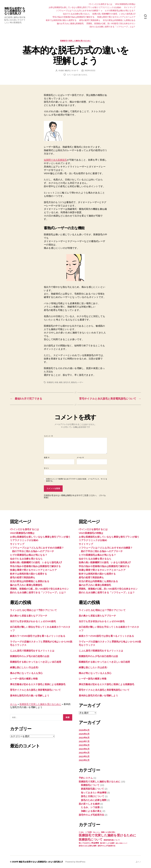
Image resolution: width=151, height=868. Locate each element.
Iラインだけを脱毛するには (101, 4)
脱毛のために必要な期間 (94, 800)
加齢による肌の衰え (91, 811)
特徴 (56, 382)
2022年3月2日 (90, 71)
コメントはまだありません (77, 75)
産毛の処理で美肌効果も (90, 20)
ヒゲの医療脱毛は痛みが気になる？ (120, 11)
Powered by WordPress (75, 862)
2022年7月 (84, 741)
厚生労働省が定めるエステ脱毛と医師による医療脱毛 (38, 684)
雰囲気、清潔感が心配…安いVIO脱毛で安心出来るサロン (111, 24)
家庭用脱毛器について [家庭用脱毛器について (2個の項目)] (112, 840)
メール (80, 458)
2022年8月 (84, 738)
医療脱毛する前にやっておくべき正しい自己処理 (36, 662)
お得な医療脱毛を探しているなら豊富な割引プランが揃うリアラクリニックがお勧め (85, 7)
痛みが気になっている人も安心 (26, 673)
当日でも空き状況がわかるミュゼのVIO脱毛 (33, 621)
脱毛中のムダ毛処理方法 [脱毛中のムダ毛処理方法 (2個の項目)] (106, 846)
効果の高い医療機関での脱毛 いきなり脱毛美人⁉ (114, 14)
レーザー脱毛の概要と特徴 (24, 679)
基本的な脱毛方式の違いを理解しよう (30, 696)
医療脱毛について (90, 785)
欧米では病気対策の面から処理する (61, 20)
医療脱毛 (50, 382)
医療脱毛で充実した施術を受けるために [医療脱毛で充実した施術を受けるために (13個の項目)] (107, 835)
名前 (47, 458)
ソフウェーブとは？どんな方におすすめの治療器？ (78, 11)
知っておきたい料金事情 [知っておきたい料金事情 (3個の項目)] (89, 843)
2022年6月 (84, 745)
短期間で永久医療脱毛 (55, 160)
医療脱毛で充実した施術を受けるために (75, 41)
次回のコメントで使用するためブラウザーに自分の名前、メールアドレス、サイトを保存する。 (77, 480)
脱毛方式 (67, 382)
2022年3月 (84, 757)
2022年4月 (84, 753)
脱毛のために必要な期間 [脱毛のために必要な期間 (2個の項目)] (88, 846)
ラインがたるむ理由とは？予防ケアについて (33, 610)
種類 (61, 382)
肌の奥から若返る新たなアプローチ (29, 616)
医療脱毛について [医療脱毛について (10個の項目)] (91, 840)
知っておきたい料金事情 (94, 793)
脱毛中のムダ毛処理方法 (91, 815)
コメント (48, 436)
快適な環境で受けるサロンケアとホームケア (116, 17)
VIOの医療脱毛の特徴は (125, 4)
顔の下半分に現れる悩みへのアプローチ (33, 551)
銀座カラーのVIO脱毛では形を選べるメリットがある (38, 636)
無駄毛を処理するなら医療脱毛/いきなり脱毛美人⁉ (15, 11)
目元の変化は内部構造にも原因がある (119, 20)
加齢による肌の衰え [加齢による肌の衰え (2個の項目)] (108, 832)
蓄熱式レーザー (77, 382)
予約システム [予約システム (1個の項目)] (96, 832)
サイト (46, 468)
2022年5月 (84, 749)
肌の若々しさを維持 (89, 804)
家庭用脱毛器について (92, 789)
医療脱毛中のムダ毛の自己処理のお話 (30, 656)
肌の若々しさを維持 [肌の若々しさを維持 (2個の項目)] (107, 843)
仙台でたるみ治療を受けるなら (76, 14)
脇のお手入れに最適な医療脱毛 (70, 24)
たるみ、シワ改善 (90, 807)
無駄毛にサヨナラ (71, 71)
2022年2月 (84, 760)
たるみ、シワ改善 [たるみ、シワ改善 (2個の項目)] (85, 832)
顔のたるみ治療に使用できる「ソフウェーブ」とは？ (112, 27)
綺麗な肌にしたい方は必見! (24, 667)
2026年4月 (84, 730)
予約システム (86, 778)
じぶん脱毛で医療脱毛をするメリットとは (32, 651)
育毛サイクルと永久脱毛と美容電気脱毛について (35, 690)
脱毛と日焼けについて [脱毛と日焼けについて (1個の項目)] (121, 843)
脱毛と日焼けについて (93, 796)
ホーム (14, 704)
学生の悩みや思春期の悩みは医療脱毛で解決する (73, 17)
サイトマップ (130, 7)
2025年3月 (84, 734)
